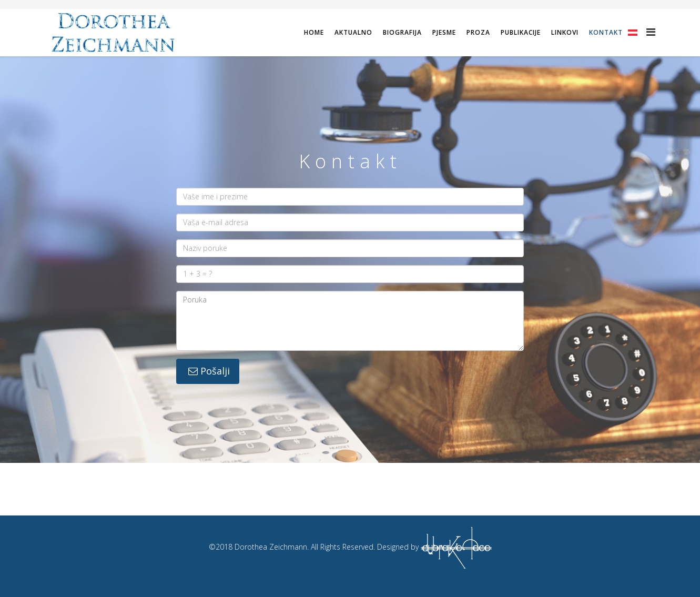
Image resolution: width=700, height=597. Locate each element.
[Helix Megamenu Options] (651, 32)
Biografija (402, 32)
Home (314, 32)
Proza (478, 32)
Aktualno (353, 32)
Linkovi (565, 32)
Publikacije (521, 32)
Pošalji (208, 371)
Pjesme (444, 32)
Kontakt (606, 32)
